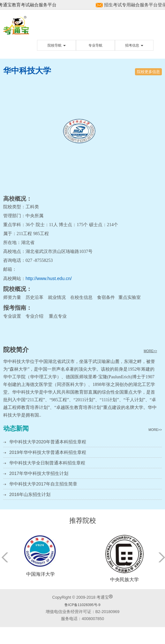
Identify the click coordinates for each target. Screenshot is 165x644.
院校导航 (57, 45)
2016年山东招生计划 (30, 494)
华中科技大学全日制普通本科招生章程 (47, 463)
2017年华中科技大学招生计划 (39, 473)
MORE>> (150, 351)
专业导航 (95, 45)
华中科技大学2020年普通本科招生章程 (48, 442)
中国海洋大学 (41, 574)
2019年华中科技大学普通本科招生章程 (48, 452)
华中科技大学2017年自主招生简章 (43, 484)
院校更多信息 (148, 72)
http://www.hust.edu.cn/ (49, 278)
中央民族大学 (124, 579)
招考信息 (134, 45)
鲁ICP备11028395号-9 (82, 605)
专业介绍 (34, 316)
